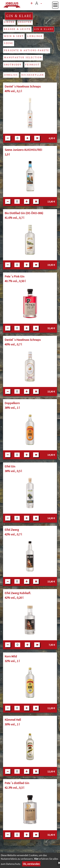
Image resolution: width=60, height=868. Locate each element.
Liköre (9, 22)
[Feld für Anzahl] (18, 138)
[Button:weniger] (8, 138)
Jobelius (11, 75)
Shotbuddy (13, 65)
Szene (9, 43)
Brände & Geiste (17, 29)
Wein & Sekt (14, 36)
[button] (55, 5)
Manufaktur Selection (23, 57)
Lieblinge (35, 36)
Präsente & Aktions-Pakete (27, 50)
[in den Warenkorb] (37, 138)
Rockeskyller (33, 75)
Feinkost (33, 65)
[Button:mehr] (27, 138)
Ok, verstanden (31, 864)
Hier (36, 859)
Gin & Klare (44, 29)
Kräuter (25, 22)
